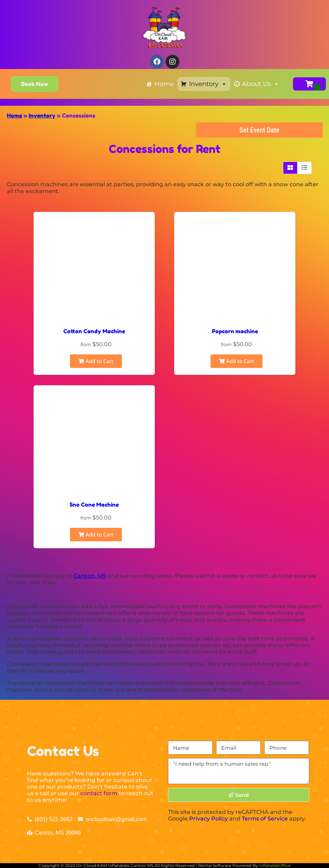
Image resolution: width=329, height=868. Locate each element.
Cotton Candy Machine (94, 331)
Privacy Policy (208, 819)
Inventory (208, 84)
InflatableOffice (275, 865)
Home (164, 84)
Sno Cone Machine (94, 505)
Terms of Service (265, 819)
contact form (99, 793)
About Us (261, 84)
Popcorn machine (235, 331)
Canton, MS (90, 576)
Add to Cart (96, 361)
